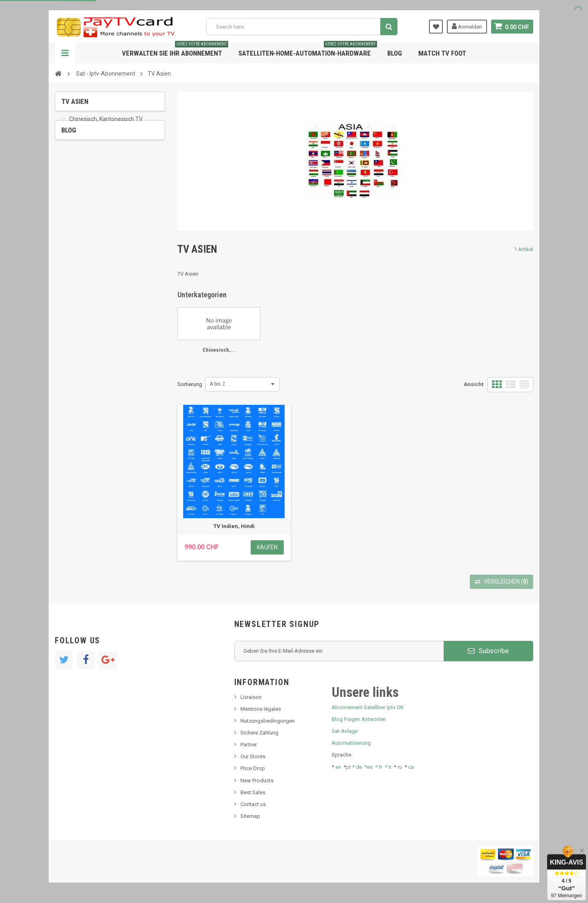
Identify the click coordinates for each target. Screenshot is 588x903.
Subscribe (488, 651)
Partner (249, 745)
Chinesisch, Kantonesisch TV (105, 125)
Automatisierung (351, 743)
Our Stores (253, 756)
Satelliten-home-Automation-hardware (308, 50)
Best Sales (253, 792)
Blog (395, 53)
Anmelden (467, 26)
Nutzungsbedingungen (268, 721)
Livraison (251, 697)
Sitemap (250, 816)
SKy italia (77, 204)
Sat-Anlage (345, 731)
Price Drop (253, 768)
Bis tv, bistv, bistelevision (96, 217)
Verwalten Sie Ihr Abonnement (175, 50)
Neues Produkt (84, 192)
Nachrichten (81, 179)
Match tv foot (442, 53)
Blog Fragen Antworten (359, 719)
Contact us (253, 804)
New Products (257, 781)
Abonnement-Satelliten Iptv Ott (368, 707)
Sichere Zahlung (259, 733)
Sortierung (190, 384)
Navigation (65, 53)
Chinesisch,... (219, 350)
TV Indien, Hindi (234, 526)
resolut (75, 241)
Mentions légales (261, 709)
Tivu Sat (76, 229)
